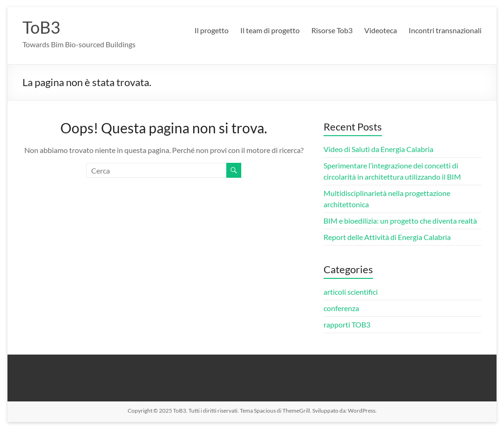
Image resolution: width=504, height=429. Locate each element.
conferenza (341, 308)
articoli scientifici (351, 292)
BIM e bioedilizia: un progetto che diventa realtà (400, 221)
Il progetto (212, 30)
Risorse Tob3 (332, 30)
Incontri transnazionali (445, 30)
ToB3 (41, 27)
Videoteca (381, 30)
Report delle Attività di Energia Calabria (387, 237)
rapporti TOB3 (347, 324)
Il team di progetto (270, 30)
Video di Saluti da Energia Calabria (378, 149)
